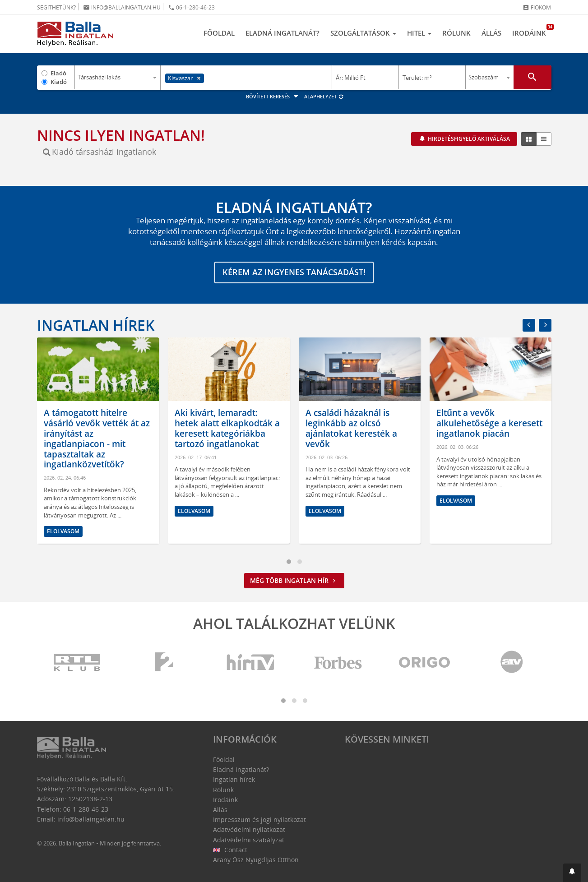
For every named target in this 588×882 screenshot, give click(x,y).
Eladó (58, 73)
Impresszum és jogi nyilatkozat (259, 820)
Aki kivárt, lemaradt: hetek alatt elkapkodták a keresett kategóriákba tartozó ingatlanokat (227, 429)
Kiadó (59, 82)
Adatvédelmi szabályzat (249, 840)
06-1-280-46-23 (191, 7)
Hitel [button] (419, 33)
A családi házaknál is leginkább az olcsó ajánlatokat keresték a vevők (351, 429)
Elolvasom (63, 531)
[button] (572, 873)
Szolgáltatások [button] (363, 33)
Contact (230, 850)
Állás (491, 33)
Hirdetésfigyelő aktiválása (468, 139)
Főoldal (219, 33)
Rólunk (456, 33)
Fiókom (537, 7)
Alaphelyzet (324, 96)
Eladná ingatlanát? (282, 33)
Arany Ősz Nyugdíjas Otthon (256, 860)
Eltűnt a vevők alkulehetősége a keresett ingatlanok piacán (489, 424)
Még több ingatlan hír (294, 580)
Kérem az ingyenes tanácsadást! (294, 272)
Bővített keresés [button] (273, 96)
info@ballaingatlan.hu (122, 7)
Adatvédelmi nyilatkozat (249, 830)
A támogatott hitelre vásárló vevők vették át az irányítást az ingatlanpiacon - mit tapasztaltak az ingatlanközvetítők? (97, 439)
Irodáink (532, 31)
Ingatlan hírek (96, 325)
